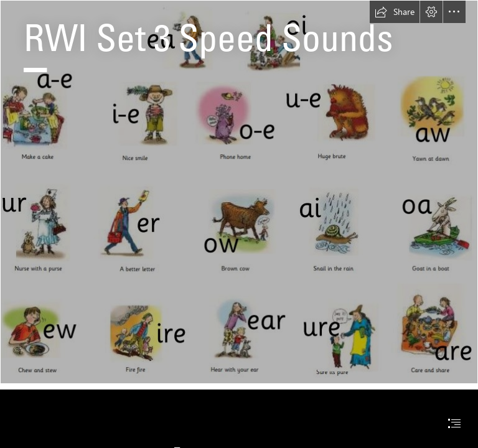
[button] (395, 12)
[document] (239, 224)
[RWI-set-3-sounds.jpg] (239, 192)
